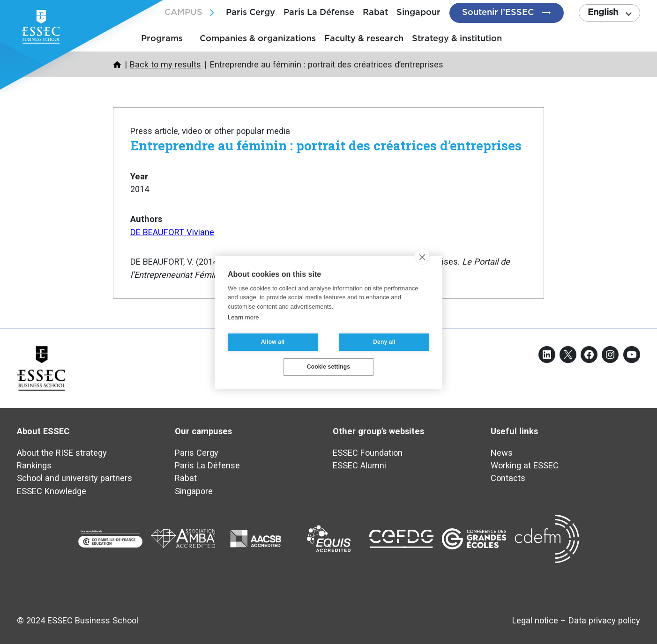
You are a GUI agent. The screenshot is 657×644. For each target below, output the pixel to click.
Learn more (243, 317)
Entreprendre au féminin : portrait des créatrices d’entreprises (326, 145)
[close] (422, 257)
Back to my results (165, 64)
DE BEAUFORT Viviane (172, 232)
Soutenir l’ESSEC (498, 12)
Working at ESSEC (525, 465)
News (502, 453)
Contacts (508, 478)
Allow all (273, 342)
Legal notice (535, 620)
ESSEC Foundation (368, 453)
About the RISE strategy (62, 453)
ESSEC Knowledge (52, 491)
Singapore (194, 491)
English (603, 12)
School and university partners (75, 478)
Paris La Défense (319, 12)
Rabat (375, 12)
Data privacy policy (604, 620)
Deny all (384, 342)
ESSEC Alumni (359, 465)
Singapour (418, 12)
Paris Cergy (250, 12)
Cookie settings (328, 367)
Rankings (34, 465)
